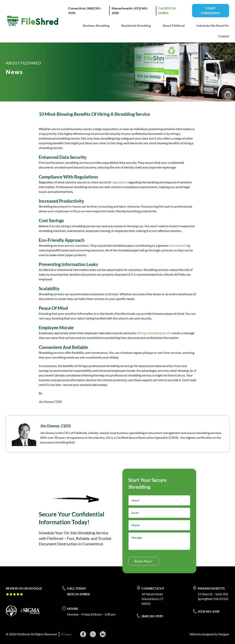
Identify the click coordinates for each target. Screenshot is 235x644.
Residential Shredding (136, 25)
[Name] (159, 500)
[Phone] (159, 525)
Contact (224, 36)
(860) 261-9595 (152, 616)
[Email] (159, 513)
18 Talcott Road (152, 594)
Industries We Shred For (213, 25)
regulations (119, 182)
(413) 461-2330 (209, 611)
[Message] (159, 541)
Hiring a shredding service (154, 333)
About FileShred (174, 25)
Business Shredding (96, 25)
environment (178, 245)
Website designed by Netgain (209, 634)
